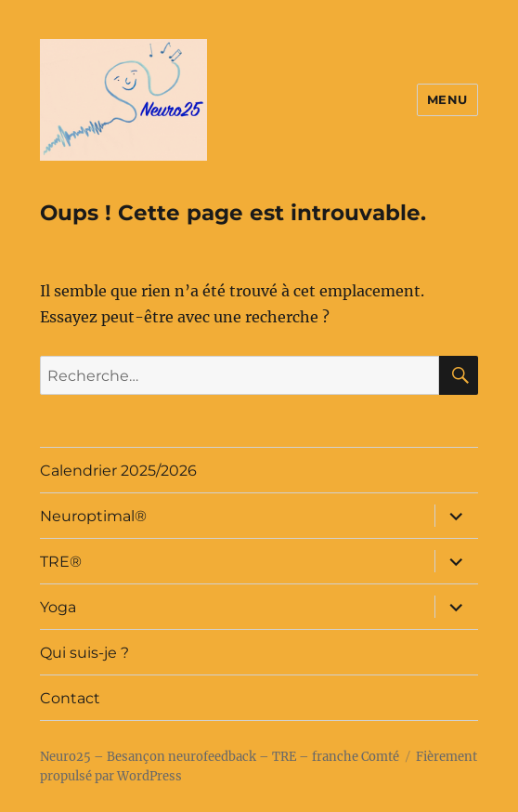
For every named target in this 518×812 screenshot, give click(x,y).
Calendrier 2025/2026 (118, 471)
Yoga (58, 607)
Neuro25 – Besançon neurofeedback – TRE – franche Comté (220, 757)
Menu (447, 99)
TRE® (61, 562)
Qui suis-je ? (84, 653)
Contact (70, 698)
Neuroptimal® (93, 516)
